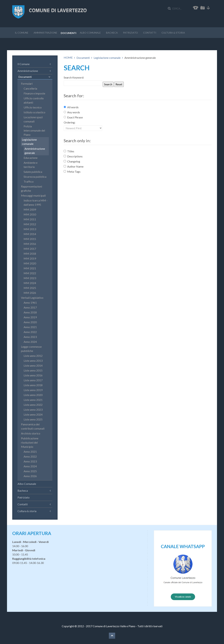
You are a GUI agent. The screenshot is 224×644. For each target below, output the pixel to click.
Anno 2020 (30, 322)
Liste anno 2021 (33, 400)
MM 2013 (30, 229)
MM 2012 (30, 224)
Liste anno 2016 (33, 375)
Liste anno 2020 (33, 395)
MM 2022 (30, 273)
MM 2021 (30, 268)
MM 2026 (30, 293)
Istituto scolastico (34, 112)
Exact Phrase (73, 117)
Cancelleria (30, 88)
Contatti (150, 33)
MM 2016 (30, 244)
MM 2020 (30, 263)
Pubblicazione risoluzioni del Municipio (30, 442)
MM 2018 (30, 254)
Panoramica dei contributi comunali (33, 426)
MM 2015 (30, 239)
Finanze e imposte (34, 93)
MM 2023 (30, 278)
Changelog (72, 161)
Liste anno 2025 (33, 419)
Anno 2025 (30, 471)
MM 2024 (30, 283)
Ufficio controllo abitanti (34, 100)
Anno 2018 (30, 312)
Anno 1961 (30, 302)
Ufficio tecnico (33, 107)
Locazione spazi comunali (33, 119)
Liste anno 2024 (33, 414)
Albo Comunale (90, 33)
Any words (72, 112)
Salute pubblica (33, 172)
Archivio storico (31, 433)
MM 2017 (30, 249)
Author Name (74, 166)
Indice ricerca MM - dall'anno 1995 (36, 202)
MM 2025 (30, 288)
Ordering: (70, 122)
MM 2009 (30, 209)
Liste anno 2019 (33, 390)
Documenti (69, 33)
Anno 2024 (30, 342)
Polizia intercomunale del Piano (34, 130)
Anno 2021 (30, 327)
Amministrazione (45, 33)
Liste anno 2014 (33, 365)
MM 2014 (30, 234)
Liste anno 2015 (33, 370)
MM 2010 (30, 214)
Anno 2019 (30, 317)
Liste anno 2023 (33, 410)
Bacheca (112, 33)
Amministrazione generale (35, 151)
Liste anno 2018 (33, 385)
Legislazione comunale (107, 58)
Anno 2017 (30, 307)
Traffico (29, 181)
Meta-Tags (72, 171)
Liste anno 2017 (33, 380)
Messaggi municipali (33, 195)
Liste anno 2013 (33, 361)
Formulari (27, 84)
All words (71, 107)
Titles (69, 151)
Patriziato (130, 33)
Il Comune (22, 33)
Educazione (31, 158)
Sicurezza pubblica (35, 177)
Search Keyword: (74, 77)
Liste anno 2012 (33, 356)
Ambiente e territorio (31, 165)
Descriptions (73, 156)
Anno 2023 (30, 337)
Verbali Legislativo (32, 298)
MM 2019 (30, 258)
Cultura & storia (173, 33)
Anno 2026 (30, 476)
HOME (68, 57)
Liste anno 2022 (33, 405)
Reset (119, 84)
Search (108, 84)
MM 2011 (30, 219)
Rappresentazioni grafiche (31, 188)
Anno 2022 (30, 332)
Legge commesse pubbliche (31, 349)
